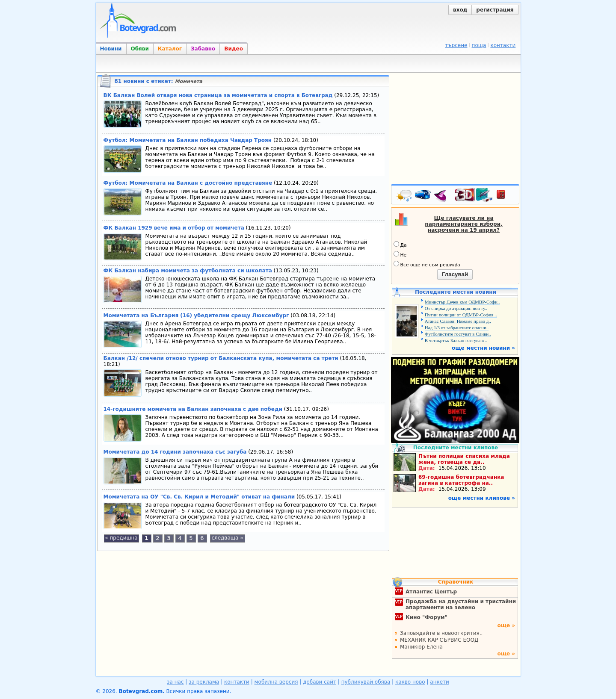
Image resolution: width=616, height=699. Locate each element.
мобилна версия (276, 682)
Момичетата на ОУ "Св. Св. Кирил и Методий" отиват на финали (199, 497)
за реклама (204, 682)
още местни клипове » (482, 498)
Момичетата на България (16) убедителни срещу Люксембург (196, 316)
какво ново (410, 682)
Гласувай (455, 274)
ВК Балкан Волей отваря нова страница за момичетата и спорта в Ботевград (218, 95)
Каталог (170, 49)
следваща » (227, 538)
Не (400, 254)
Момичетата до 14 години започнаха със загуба (175, 452)
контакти (503, 45)
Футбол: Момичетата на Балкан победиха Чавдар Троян (188, 140)
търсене (456, 45)
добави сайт (320, 682)
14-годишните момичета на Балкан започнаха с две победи (193, 409)
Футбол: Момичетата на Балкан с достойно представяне (188, 183)
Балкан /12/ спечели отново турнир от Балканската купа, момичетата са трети (221, 358)
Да (400, 245)
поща (479, 45)
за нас (175, 682)
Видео (234, 49)
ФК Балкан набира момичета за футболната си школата (188, 271)
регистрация (495, 10)
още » (506, 625)
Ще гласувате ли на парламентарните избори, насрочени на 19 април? (463, 224)
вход (460, 10)
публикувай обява (366, 682)
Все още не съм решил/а (427, 264)
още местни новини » (483, 348)
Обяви (140, 49)
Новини (111, 49)
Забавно (203, 49)
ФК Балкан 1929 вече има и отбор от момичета (174, 228)
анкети (440, 682)
